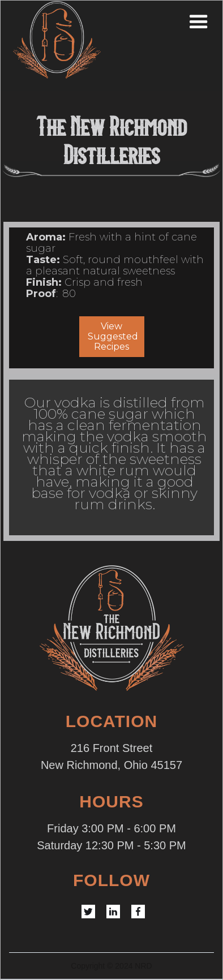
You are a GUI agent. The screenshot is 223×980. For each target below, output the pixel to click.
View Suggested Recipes (113, 336)
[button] (213, 22)
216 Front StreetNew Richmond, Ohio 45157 (111, 757)
